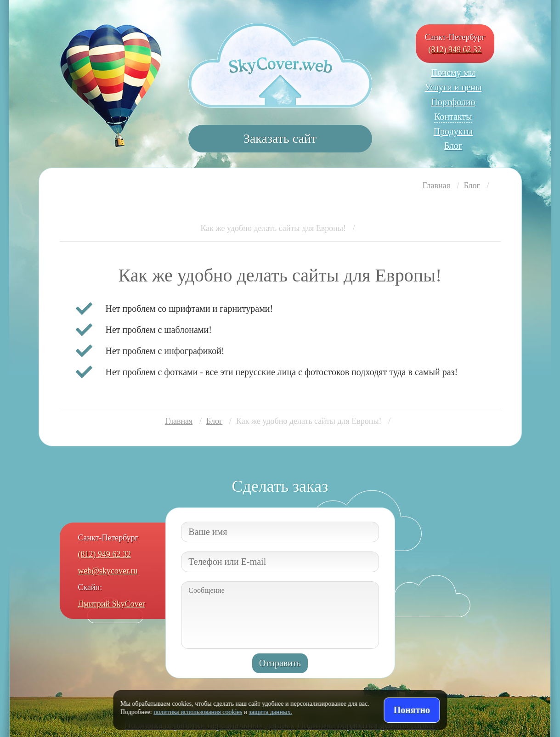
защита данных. (271, 712)
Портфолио (453, 102)
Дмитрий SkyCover (112, 604)
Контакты (453, 117)
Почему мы (453, 73)
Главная (436, 186)
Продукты (453, 131)
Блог (453, 146)
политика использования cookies (198, 712)
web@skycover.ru (108, 571)
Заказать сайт (280, 138)
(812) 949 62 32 (455, 50)
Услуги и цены (453, 87)
